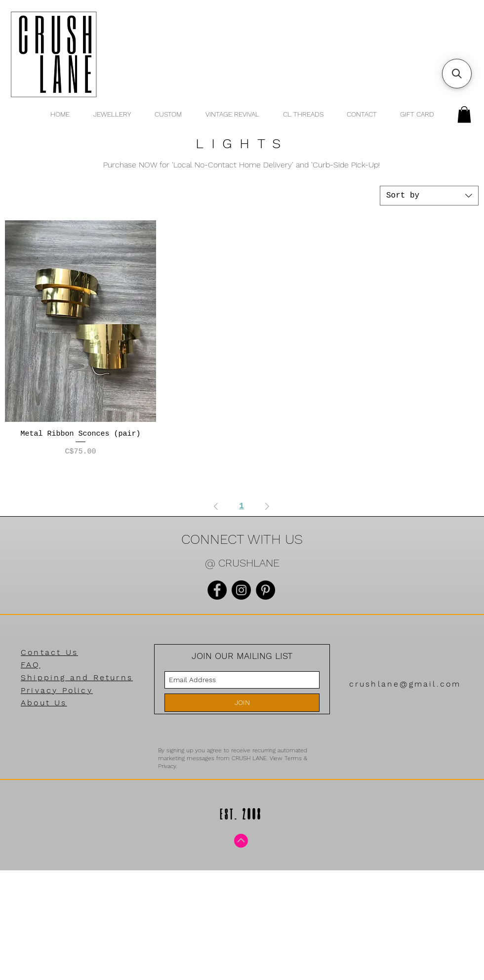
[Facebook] (217, 590)
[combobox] (429, 196)
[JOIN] (242, 703)
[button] (464, 114)
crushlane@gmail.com (405, 684)
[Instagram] (241, 590)
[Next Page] (267, 506)
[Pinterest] (265, 590)
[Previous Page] (216, 506)
